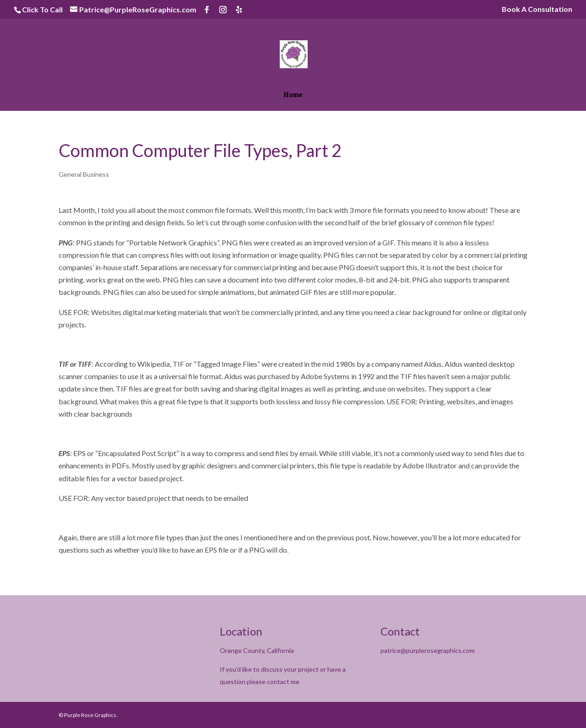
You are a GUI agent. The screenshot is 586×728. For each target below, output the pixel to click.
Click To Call (42, 9)
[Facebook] (207, 10)
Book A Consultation (537, 9)
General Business (84, 174)
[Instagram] (223, 10)
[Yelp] (239, 10)
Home (293, 96)
